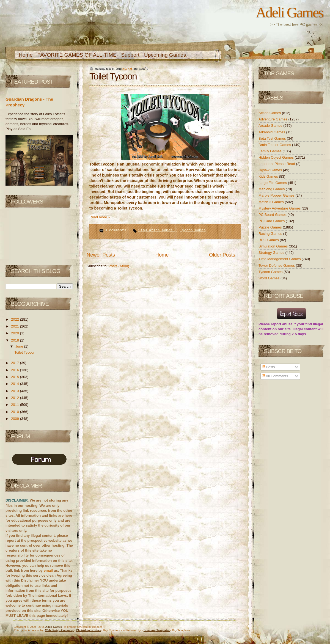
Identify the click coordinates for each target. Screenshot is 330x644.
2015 (16, 377)
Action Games (270, 113)
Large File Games (273, 183)
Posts (268, 367)
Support (130, 55)
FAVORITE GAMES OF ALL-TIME (77, 55)
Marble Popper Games (277, 195)
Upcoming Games (165, 55)
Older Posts (222, 255)
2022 (16, 319)
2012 (16, 398)
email (48, 570)
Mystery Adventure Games (280, 208)
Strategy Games (272, 253)
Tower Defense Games (277, 265)
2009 (16, 419)
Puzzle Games (271, 227)
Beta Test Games (273, 138)
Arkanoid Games (272, 132)
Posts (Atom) (119, 266)
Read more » (100, 217)
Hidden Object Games (277, 157)
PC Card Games (272, 221)
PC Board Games (273, 215)
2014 (16, 384)
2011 (16, 405)
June (20, 346)
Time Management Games (280, 259)
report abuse (282, 324)
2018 (16, 340)
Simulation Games (157, 230)
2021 (16, 326)
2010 (16, 412)
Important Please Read (277, 164)
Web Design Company (59, 630)
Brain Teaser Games (275, 145)
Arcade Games (271, 126)
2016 (16, 370)
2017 (16, 363)
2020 (16, 333)
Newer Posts (101, 255)
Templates (157, 630)
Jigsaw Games (271, 170)
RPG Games (269, 240)
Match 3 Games (272, 202)
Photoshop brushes (88, 630)
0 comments (117, 230)
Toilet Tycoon (25, 352)
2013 (16, 391)
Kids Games (269, 176)
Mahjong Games (272, 189)
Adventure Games (273, 119)
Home (26, 55)
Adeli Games (289, 12)
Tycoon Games (193, 230)
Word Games (269, 278)
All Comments (275, 376)
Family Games (270, 151)
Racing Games (271, 234)
